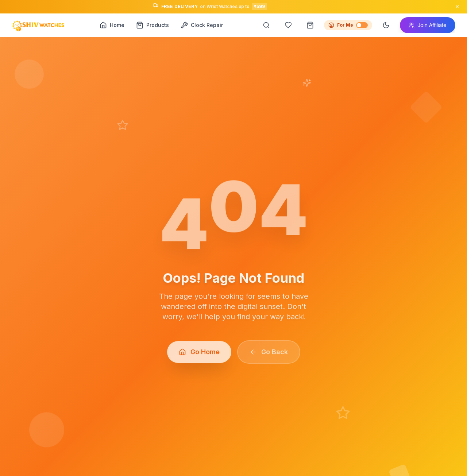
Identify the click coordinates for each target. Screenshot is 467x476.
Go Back (269, 354)
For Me (348, 25)
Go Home (199, 354)
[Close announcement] (457, 7)
